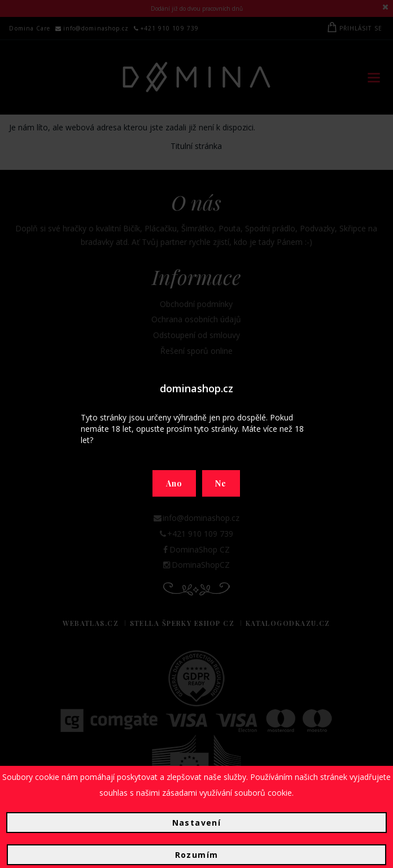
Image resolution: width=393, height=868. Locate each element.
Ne (221, 483)
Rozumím (197, 855)
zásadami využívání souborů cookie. (228, 793)
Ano (174, 483)
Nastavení (197, 823)
